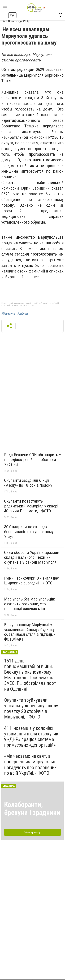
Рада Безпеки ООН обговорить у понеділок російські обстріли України (32, 460)
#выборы (23, 314)
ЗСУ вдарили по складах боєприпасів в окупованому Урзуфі (29, 532)
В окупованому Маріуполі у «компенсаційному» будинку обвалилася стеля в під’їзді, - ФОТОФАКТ (30, 632)
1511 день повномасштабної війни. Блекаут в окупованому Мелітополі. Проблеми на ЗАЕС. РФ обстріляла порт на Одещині (30, 675)
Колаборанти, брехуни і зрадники (32, 809)
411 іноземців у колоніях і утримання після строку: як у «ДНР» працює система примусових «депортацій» (31, 737)
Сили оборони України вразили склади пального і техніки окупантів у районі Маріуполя (32, 557)
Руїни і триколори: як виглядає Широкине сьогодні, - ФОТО (32, 581)
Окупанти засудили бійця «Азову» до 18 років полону (28, 483)
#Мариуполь (8, 314)
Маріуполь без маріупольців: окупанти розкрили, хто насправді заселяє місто (30, 604)
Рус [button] (12, 15)
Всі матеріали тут (33, 832)
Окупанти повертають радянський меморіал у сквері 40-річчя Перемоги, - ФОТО (31, 506)
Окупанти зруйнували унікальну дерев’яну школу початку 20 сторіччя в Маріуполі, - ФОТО (31, 709)
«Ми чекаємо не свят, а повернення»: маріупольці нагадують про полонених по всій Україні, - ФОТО (30, 765)
